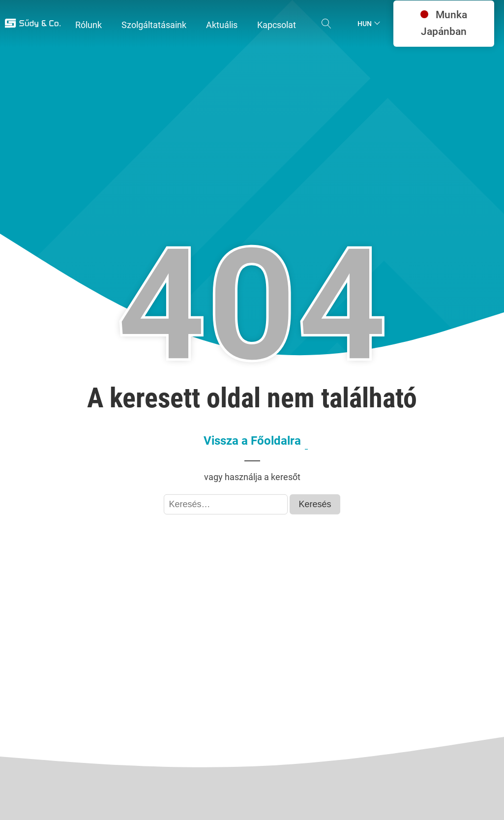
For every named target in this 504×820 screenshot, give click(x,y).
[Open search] (326, 24)
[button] (89, 25)
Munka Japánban (444, 23)
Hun (365, 24)
